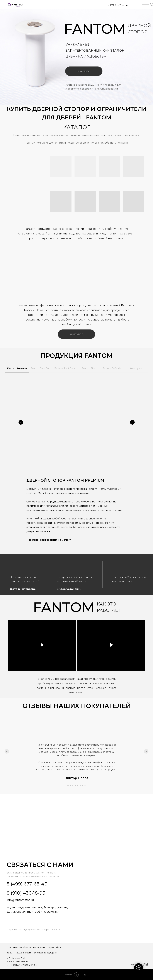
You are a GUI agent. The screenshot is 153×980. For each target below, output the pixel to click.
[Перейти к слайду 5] (78, 785)
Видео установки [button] (69, 589)
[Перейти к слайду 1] (68, 785)
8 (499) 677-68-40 (118, 5)
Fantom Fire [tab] (88, 368)
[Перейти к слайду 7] (83, 785)
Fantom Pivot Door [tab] (65, 368)
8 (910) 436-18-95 (26, 893)
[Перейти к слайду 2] (70, 785)
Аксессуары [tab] (136, 368)
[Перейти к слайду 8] (85, 785)
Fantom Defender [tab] (112, 368)
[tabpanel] (76, 465)
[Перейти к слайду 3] (73, 785)
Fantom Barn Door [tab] (41, 368)
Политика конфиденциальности (26, 947)
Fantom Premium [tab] (17, 368)
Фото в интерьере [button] (23, 589)
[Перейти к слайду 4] (75, 785)
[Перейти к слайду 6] (80, 785)
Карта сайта (54, 947)
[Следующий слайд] (146, 751)
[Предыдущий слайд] (7, 751)
